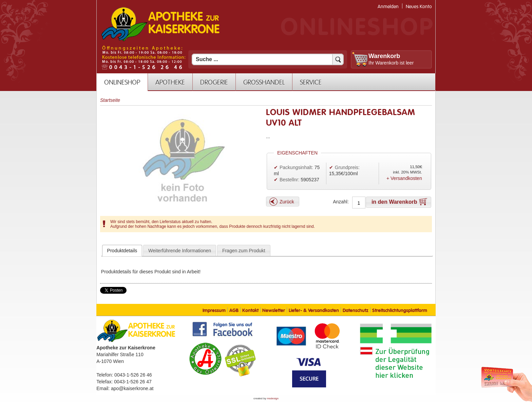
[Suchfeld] (268, 59)
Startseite (110, 100)
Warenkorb (384, 56)
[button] (283, 202)
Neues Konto (419, 7)
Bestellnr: (289, 180)
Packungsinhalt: (296, 167)
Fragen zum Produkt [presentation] (244, 251)
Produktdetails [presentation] (122, 251)
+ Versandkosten (404, 178)
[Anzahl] (359, 203)
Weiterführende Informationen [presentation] (180, 251)
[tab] (122, 251)
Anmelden (388, 7)
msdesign (273, 398)
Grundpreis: (347, 167)
